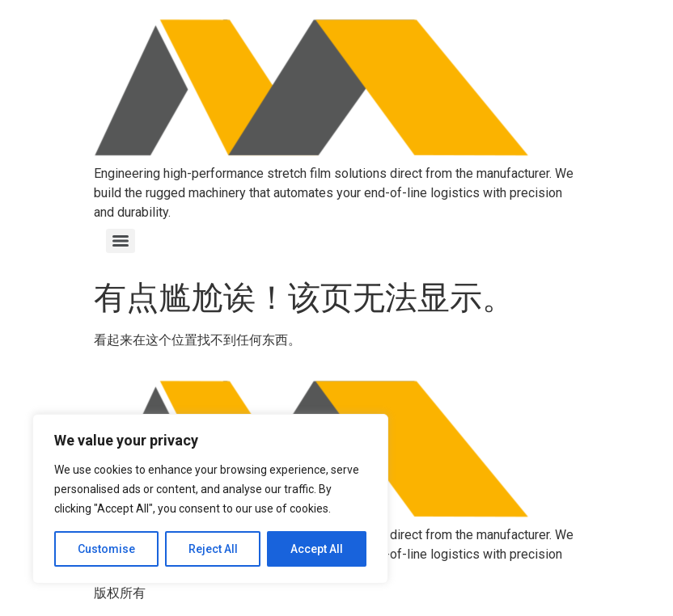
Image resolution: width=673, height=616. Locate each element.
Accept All (317, 549)
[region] (210, 499)
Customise (106, 549)
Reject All (213, 549)
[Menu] (121, 241)
